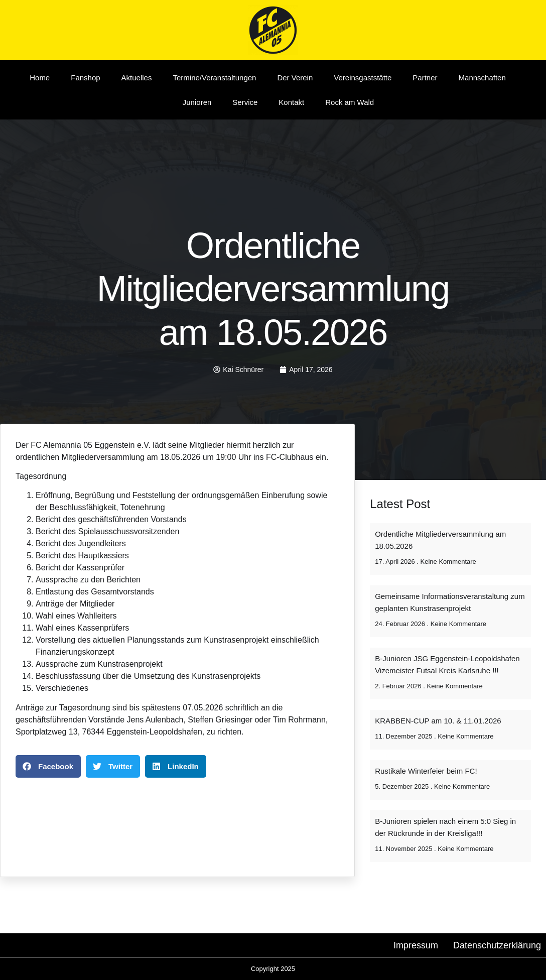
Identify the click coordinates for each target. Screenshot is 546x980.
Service (245, 102)
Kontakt (291, 102)
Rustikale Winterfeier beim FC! (426, 771)
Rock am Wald (350, 102)
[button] (48, 766)
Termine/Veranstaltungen (214, 78)
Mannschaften (482, 78)
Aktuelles (137, 78)
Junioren (197, 102)
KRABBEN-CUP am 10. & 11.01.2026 (438, 721)
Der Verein (295, 78)
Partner (425, 78)
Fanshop (85, 78)
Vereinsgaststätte (363, 78)
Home (40, 78)
